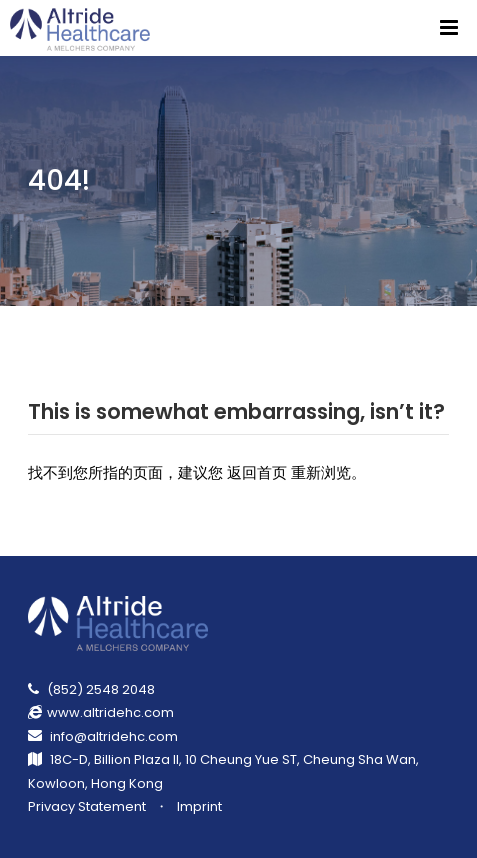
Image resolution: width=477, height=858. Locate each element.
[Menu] (449, 27)
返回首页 (257, 472)
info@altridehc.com (114, 736)
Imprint (199, 806)
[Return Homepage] (82, 28)
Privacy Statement (87, 806)
